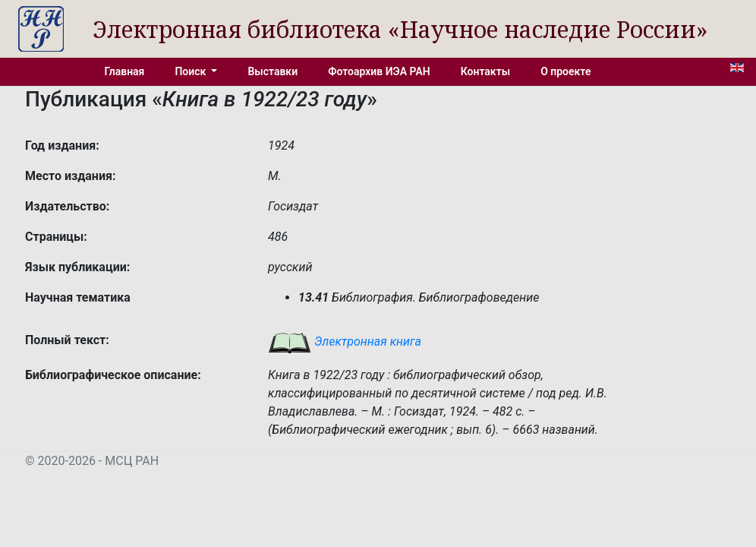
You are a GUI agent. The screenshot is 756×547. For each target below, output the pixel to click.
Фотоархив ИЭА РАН (379, 71)
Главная (125, 71)
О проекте (565, 71)
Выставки (272, 71)
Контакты (485, 71)
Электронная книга (345, 341)
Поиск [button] (191, 71)
